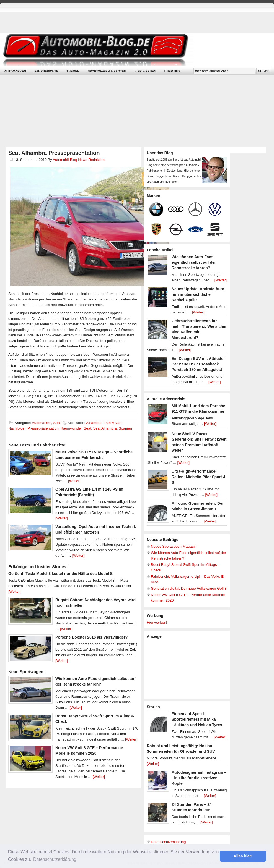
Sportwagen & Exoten (107, 71)
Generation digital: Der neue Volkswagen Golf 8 (189, 588)
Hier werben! (157, 622)
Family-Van (113, 423)
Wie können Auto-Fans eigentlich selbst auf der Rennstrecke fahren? (194, 262)
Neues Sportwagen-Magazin (174, 546)
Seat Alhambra (105, 428)
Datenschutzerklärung (168, 842)
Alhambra (94, 423)
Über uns (172, 71)
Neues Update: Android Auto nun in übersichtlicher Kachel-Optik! (198, 294)
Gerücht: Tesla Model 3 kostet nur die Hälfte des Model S (60, 574)
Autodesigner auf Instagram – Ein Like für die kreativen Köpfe (199, 778)
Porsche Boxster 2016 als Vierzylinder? (91, 637)
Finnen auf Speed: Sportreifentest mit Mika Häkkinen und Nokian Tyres (197, 719)
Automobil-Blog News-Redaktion (79, 160)
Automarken (15, 71)
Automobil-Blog (133, 50)
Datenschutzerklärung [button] (55, 859)
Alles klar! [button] (243, 856)
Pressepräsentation (43, 428)
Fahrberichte (46, 71)
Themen (73, 71)
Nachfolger (17, 428)
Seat (57, 423)
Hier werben (145, 71)
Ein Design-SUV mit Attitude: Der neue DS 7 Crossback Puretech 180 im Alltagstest (198, 364)
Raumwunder (71, 428)
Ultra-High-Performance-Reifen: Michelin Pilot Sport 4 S (198, 477)
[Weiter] (74, 481)
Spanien (125, 428)
